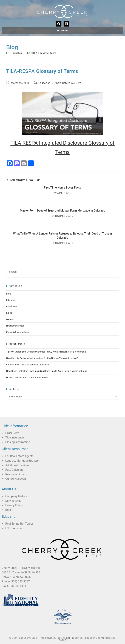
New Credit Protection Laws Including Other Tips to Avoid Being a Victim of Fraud (47, 371)
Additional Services (17, 465)
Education (44, 83)
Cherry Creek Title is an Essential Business (28, 365)
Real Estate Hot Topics (19, 524)
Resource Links (15, 474)
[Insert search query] (62, 272)
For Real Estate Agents (19, 456)
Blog (8, 294)
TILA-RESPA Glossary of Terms (41, 53)
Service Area (13, 501)
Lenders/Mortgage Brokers (22, 461)
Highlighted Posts (15, 326)
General (10, 319)
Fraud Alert (12, 306)
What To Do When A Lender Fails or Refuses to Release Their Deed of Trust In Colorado (62, 236)
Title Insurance (15, 437)
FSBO (9, 313)
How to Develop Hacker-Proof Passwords (27, 378)
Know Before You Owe (68, 83)
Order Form (12, 433)
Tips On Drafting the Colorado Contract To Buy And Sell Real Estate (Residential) (46, 352)
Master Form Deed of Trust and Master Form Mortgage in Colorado (62, 211)
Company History (16, 496)
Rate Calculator (15, 470)
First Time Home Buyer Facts (62, 188)
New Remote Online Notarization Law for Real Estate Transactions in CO (42, 358)
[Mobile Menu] (63, 31)
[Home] (7, 53)
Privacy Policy (14, 505)
